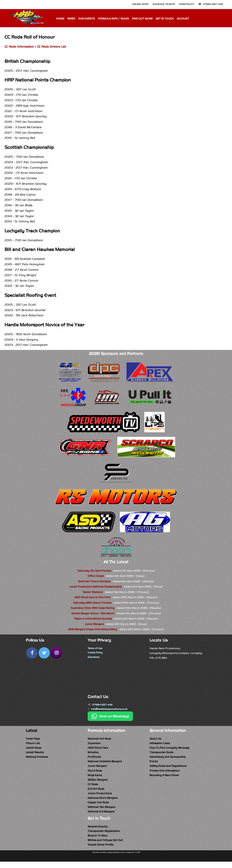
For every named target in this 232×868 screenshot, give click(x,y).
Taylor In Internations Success (93, 619)
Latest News (34, 749)
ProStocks (94, 759)
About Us (155, 739)
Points (154, 763)
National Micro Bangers (103, 802)
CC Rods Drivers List (52, 47)
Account (183, 19)
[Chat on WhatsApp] (110, 721)
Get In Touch (165, 19)
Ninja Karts (95, 778)
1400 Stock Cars (98, 749)
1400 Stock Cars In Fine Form (92, 597)
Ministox (93, 754)
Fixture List (33, 744)
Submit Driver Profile (101, 851)
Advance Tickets (164, 4)
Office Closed (96, 576)
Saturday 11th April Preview (94, 571)
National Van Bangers (101, 811)
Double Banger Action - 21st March (93, 613)
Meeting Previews (37, 759)
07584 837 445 (213, 4)
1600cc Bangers (98, 783)
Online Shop (140, 4)
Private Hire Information (165, 773)
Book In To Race (98, 841)
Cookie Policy (96, 653)
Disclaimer (94, 658)
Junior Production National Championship (95, 587)
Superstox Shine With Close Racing (93, 608)
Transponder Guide (161, 754)
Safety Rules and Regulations (168, 768)
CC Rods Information (19, 47)
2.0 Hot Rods (96, 792)
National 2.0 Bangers (101, 816)
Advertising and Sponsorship (168, 759)
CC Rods (93, 787)
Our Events (87, 19)
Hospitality (187, 4)
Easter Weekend (93, 592)
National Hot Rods (99, 739)
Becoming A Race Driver (164, 778)
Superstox (94, 744)
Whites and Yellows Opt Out (105, 846)
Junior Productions (100, 797)
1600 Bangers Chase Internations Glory (93, 629)
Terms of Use (95, 648)
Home (60, 19)
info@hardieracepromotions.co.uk (112, 710)
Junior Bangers (94, 624)
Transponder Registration (104, 836)
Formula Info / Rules (113, 19)
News (71, 19)
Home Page (33, 739)
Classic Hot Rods (98, 807)
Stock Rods (95, 773)
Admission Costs (160, 744)
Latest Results (35, 754)
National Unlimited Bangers (105, 763)
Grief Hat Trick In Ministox (94, 581)
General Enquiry (98, 831)
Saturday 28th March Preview (92, 603)
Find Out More (142, 19)
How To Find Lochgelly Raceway (169, 749)
